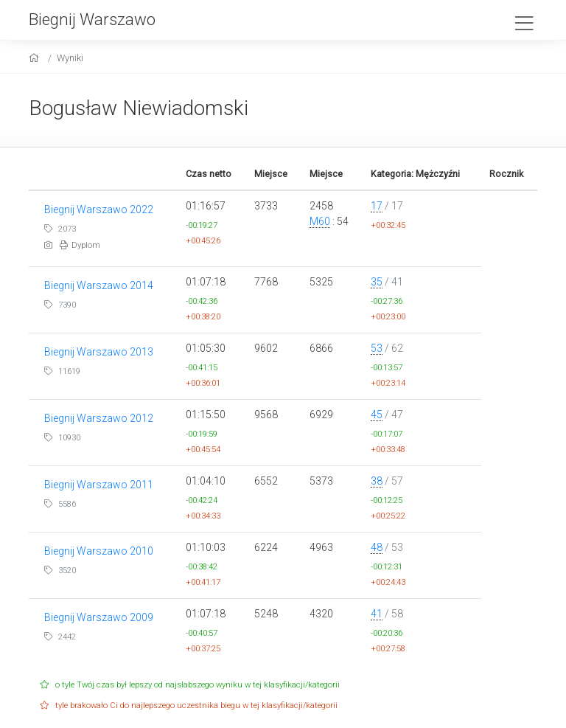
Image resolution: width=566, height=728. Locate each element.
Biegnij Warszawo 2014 (99, 285)
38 (377, 481)
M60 (320, 221)
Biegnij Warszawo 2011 (99, 485)
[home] (36, 58)
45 (377, 415)
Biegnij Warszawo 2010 (99, 551)
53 (377, 348)
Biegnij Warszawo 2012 (99, 418)
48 (377, 547)
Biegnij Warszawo (92, 19)
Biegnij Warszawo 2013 (99, 352)
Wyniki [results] (70, 58)
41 (377, 614)
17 (377, 206)
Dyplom (80, 245)
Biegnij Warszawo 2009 (99, 617)
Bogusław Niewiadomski (139, 108)
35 (377, 282)
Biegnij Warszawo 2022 (99, 209)
